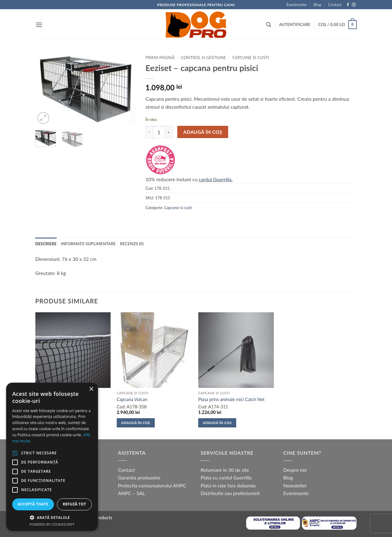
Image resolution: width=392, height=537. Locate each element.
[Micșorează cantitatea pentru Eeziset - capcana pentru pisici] (149, 132)
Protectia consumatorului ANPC (152, 485)
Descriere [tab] (46, 244)
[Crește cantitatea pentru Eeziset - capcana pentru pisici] (169, 132)
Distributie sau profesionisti (230, 493)
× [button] (91, 389)
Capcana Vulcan (132, 399)
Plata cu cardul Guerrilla (226, 477)
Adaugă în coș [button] (136, 423)
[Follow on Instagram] (354, 5)
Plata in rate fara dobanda (228, 485)
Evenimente (296, 5)
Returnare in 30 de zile (225, 470)
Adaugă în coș (203, 132)
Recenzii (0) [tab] (132, 244)
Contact (335, 5)
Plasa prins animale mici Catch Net (231, 399)
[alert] (52, 457)
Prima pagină (160, 58)
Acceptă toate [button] (33, 504)
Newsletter (295, 485)
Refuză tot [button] (74, 504)
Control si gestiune (204, 58)
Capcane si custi (251, 58)
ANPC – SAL (131, 493)
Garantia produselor (139, 477)
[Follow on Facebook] (348, 5)
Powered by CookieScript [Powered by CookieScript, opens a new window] (52, 524)
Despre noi (295, 470)
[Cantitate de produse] (159, 132)
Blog (317, 5)
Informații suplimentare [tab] (88, 244)
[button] (39, 25)
